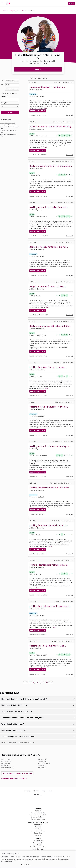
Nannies (38, 827)
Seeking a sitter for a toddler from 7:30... (49, 207)
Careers (36, 791)
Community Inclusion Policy (38, 815)
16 (47, 682)
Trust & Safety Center (38, 813)
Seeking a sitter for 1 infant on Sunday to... (50, 446)
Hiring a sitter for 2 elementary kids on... (49, 565)
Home (5, 11)
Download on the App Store (38, 802)
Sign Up (71, 4)
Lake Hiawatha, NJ (7, 768)
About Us (28, 791)
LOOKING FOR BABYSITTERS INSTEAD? (14, 778)
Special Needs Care (38, 831)
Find (2, 80)
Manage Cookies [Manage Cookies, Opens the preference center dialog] (26, 865)
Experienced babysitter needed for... (47, 87)
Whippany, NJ (42, 759)
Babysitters (38, 825)
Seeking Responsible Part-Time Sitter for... (50, 488)
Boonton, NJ (42, 768)
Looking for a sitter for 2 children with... (49, 525)
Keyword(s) (4, 96)
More (45, 108)
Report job (70, 115)
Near (2, 85)
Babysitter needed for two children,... (48, 286)
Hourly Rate (4, 103)
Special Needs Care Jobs (38, 847)
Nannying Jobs (38, 843)
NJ (23, 11)
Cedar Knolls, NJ (7, 759)
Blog (43, 791)
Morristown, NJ (6, 761)
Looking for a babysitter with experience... (50, 606)
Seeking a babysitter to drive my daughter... (51, 166)
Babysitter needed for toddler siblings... (49, 247)
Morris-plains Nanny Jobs (8, 123)
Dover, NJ (41, 765)
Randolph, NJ (6, 765)
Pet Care (38, 835)
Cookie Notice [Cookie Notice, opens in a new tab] (8, 861)
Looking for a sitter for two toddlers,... (48, 367)
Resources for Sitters (38, 819)
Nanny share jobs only (10, 93)
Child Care (38, 829)
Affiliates (38, 811)
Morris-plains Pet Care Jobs (8, 125)
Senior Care (38, 833)
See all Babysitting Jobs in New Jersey (17, 773)
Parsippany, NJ (6, 763)
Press (50, 791)
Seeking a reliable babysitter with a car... (49, 407)
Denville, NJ (42, 761)
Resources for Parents (38, 817)
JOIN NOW (38, 69)
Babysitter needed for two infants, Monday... (51, 126)
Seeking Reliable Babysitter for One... (48, 646)
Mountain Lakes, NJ (44, 763)
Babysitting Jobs (15, 11)
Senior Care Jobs (38, 849)
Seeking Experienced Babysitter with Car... (50, 326)
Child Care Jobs (38, 845)
